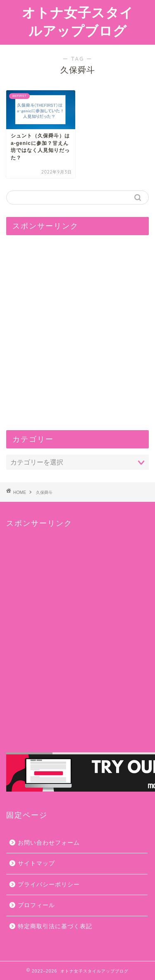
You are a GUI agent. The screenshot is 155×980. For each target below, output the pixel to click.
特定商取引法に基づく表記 (55, 926)
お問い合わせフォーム (49, 843)
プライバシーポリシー (49, 885)
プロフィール (36, 905)
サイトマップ (36, 863)
